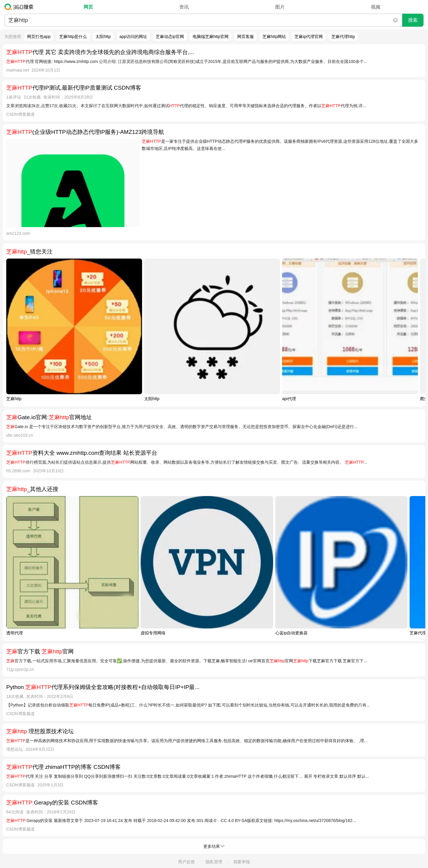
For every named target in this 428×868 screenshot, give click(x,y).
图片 (280, 7)
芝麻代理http (343, 37)
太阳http (103, 37)
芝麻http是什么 (73, 37)
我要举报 (242, 862)
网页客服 (246, 37)
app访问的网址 (133, 37)
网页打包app (39, 37)
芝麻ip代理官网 (309, 37)
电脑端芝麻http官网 (211, 37)
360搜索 (20, 7)
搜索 (413, 20)
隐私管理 (214, 862)
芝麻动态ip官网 (170, 37)
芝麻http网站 (274, 37)
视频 (376, 7)
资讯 (184, 7)
